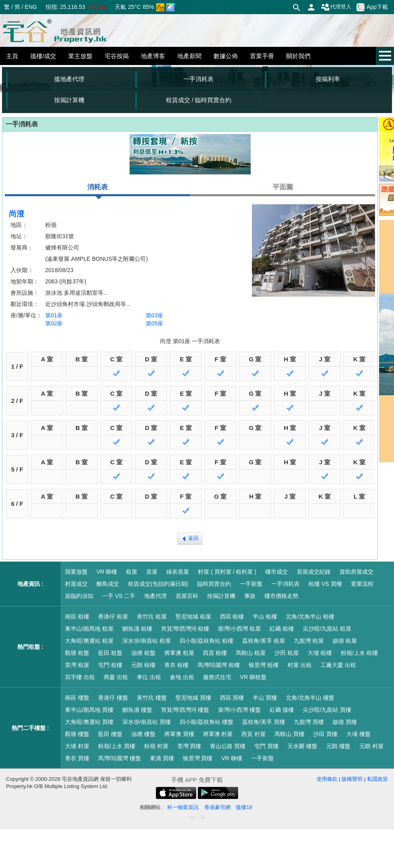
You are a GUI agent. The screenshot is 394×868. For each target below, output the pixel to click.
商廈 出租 (116, 677)
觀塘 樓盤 (77, 734)
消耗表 (97, 190)
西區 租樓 (232, 616)
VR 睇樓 (107, 572)
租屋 (132, 572)
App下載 (372, 7)
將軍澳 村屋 (218, 734)
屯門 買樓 (266, 746)
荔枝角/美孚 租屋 (264, 641)
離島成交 (108, 584)
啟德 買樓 (345, 722)
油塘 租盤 (143, 653)
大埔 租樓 (320, 653)
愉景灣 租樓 (264, 665)
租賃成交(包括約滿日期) (158, 584)
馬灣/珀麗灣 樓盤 (119, 758)
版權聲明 (352, 779)
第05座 (155, 323)
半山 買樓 (265, 698)
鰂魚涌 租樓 (137, 629)
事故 (250, 596)
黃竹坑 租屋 (152, 616)
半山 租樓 (265, 616)
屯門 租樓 (110, 665)
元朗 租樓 (143, 665)
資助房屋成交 (356, 572)
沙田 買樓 (325, 734)
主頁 (12, 56)
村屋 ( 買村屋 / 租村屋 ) (227, 572)
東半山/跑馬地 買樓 (89, 710)
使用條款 (327, 779)
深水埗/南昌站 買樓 (147, 722)
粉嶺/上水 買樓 (117, 746)
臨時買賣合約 (214, 584)
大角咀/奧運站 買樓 (89, 722)
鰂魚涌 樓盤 (137, 710)
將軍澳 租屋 (179, 653)
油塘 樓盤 (143, 734)
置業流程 (362, 584)
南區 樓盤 (77, 698)
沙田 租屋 (287, 653)
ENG (31, 7)
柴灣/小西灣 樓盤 (239, 710)
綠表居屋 (178, 572)
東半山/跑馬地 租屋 (89, 629)
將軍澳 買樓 (179, 734)
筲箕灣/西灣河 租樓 (185, 629)
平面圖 (283, 187)
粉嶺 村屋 (156, 746)
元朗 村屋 (371, 746)
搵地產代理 (69, 79)
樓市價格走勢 (281, 596)
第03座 (155, 315)
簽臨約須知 (79, 596)
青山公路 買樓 (228, 746)
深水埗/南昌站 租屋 (147, 641)
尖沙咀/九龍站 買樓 (327, 710)
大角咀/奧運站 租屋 (89, 641)
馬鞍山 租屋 (251, 653)
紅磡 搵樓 (282, 710)
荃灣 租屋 (77, 665)
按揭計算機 (69, 100)
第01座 (54, 315)
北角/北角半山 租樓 (310, 616)
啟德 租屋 (345, 641)
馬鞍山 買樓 (289, 734)
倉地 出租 (182, 677)
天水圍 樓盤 (302, 746)
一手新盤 (251, 584)
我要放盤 (76, 572)
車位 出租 (149, 677)
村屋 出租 (300, 665)
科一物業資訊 (183, 807)
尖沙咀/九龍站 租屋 (327, 629)
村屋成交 (76, 584)
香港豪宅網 (217, 807)
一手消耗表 (198, 79)
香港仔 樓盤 (113, 698)
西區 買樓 (232, 698)
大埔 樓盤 (358, 734)
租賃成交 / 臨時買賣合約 (199, 100)
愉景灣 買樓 (198, 758)
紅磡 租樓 (282, 629)
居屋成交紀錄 (314, 572)
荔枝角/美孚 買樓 (264, 722)
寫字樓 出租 (80, 677)
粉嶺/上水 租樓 (359, 653)
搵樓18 (244, 807)
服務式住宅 (217, 677)
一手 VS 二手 (119, 596)
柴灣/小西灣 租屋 (239, 629)
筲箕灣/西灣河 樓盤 (185, 710)
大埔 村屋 (77, 746)
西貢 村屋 (254, 734)
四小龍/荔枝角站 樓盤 (207, 722)
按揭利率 (328, 79)
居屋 (152, 572)
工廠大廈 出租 (338, 665)
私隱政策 (377, 779)
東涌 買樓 (162, 758)
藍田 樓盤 (110, 734)
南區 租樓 (77, 616)
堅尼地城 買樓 (193, 698)
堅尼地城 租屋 (193, 616)
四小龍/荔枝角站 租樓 (207, 641)
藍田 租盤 (110, 653)
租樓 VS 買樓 (325, 584)
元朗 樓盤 (338, 746)
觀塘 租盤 (77, 653)
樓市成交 (277, 572)
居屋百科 (187, 596)
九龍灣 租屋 (309, 641)
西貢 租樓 (215, 653)
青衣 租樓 (176, 665)
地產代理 (155, 596)
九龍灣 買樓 (309, 722)
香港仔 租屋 (113, 616)
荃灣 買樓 (189, 746)
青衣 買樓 (77, 758)
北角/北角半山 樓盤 (310, 698)
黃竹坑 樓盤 (152, 698)
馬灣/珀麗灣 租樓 (219, 665)
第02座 (54, 323)
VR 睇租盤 (253, 677)
